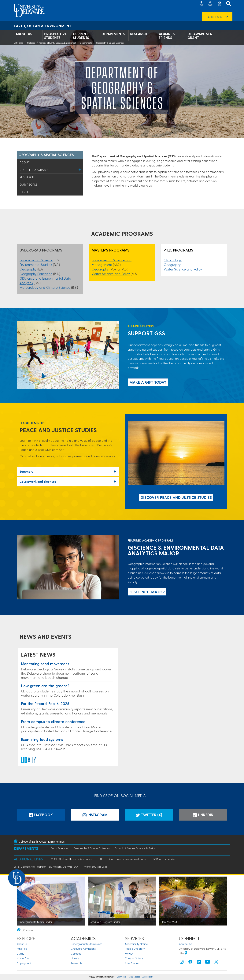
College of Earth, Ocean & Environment (58, 43)
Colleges (31, 43)
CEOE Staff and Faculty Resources (71, 859)
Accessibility (148, 977)
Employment (24, 963)
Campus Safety (134, 958)
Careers (26, 192)
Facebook (41, 815)
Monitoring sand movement (45, 664)
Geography (28, 269)
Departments (113, 34)
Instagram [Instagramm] (95, 815)
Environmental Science (36, 260)
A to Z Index (132, 963)
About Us (24, 34)
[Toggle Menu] (80, 170)
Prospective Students (55, 36)
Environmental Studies (36, 265)
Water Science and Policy (111, 274)
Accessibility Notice (136, 944)
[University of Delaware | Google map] (186, 953)
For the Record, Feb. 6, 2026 (45, 703)
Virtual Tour (23, 958)
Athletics (22, 949)
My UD (129, 954)
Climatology (173, 260)
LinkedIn (203, 815)
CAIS (100, 859)
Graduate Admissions (83, 949)
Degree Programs (34, 170)
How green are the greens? (45, 686)
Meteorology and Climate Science (45, 287)
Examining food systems (42, 739)
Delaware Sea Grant (200, 36)
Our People (29, 184)
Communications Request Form (128, 859)
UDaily (20, 954)
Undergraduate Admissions (86, 944)
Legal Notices (134, 977)
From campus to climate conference (53, 721)
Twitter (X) (149, 815)
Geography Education (36, 274)
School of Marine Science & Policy (135, 848)
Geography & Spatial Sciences (110, 43)
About (25, 162)
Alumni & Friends (167, 36)
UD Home (18, 43)
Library (75, 958)
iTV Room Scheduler (164, 859)
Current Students (81, 36)
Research (139, 34)
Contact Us (186, 944)
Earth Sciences (60, 848)
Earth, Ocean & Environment (43, 26)
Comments (121, 977)
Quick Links (214, 17)
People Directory (135, 949)
